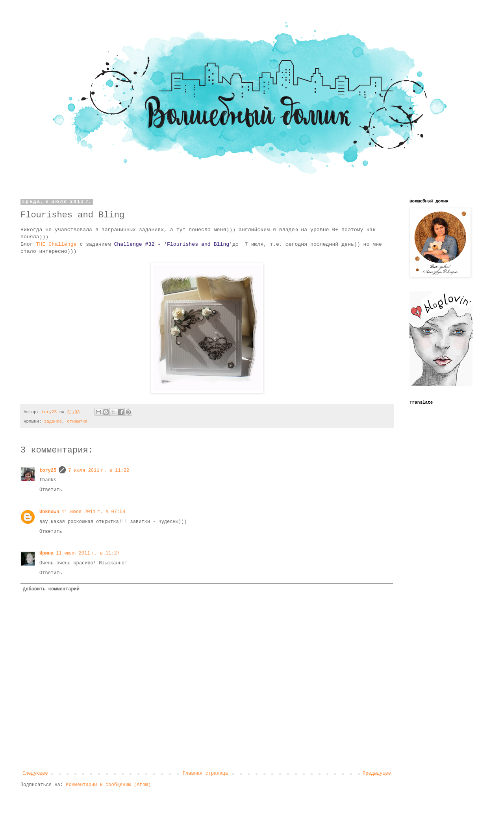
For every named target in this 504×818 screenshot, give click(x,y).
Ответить (51, 490)
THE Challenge (57, 244)
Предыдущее (377, 773)
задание (53, 421)
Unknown (49, 512)
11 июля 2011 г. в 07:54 (93, 512)
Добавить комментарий (51, 589)
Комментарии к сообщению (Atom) (108, 785)
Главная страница (205, 773)
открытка (77, 421)
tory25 (48, 471)
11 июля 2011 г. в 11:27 (88, 553)
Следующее (35, 773)
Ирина (46, 553)
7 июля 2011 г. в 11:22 (99, 471)
